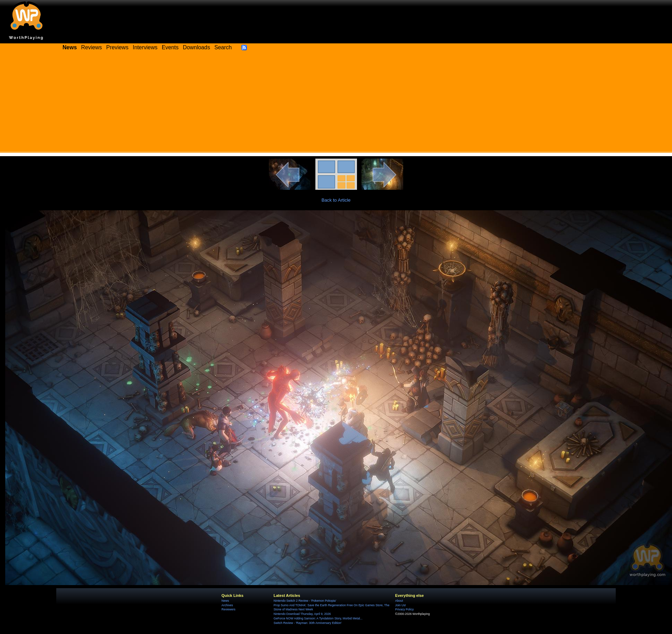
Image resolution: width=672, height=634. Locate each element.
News (225, 601)
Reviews (92, 47)
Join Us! (401, 605)
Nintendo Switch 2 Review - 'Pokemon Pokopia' (305, 601)
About (399, 601)
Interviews (145, 47)
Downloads (197, 47)
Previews (117, 47)
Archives (227, 605)
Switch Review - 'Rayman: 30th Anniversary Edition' (308, 623)
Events (170, 47)
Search (223, 47)
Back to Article (336, 200)
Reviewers (229, 609)
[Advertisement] (336, 104)
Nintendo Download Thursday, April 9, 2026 (302, 614)
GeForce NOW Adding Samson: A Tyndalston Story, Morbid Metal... (318, 618)
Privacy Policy (404, 609)
